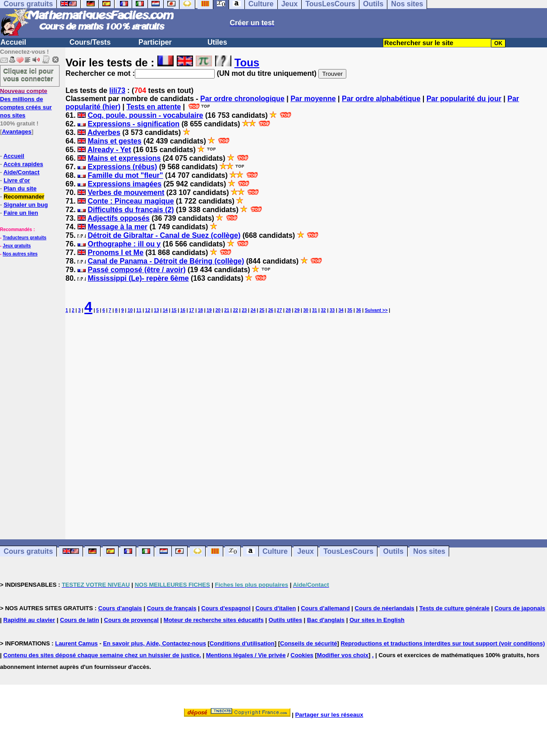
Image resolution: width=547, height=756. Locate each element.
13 (156, 310)
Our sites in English (377, 620)
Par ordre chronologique (242, 99)
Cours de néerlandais (385, 608)
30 (306, 310)
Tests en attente (154, 107)
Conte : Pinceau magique (131, 201)
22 (236, 310)
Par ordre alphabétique (381, 99)
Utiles (217, 42)
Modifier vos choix (343, 655)
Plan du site (20, 188)
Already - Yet (109, 150)
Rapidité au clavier (29, 620)
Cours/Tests (90, 42)
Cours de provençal (131, 620)
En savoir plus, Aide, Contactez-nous (154, 643)
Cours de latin (80, 620)
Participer (155, 42)
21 (227, 310)
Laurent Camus (76, 643)
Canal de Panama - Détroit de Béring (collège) (166, 261)
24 (253, 310)
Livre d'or (17, 180)
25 (262, 310)
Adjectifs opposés (119, 218)
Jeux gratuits (17, 246)
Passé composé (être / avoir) (136, 270)
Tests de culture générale (455, 608)
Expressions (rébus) (122, 167)
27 (279, 310)
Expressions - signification (133, 124)
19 (209, 310)
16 (183, 310)
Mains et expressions (124, 158)
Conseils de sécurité (308, 643)
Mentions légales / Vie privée (246, 655)
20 (218, 310)
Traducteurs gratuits (25, 238)
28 (288, 310)
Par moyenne (313, 99)
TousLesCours (348, 551)
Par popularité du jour (464, 99)
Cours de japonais (520, 608)
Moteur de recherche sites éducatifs (214, 620)
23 (244, 310)
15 (174, 310)
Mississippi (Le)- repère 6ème (138, 278)
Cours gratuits (28, 551)
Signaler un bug (26, 205)
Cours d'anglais (120, 608)
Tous (247, 63)
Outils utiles (285, 620)
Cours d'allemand (325, 608)
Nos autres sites (20, 254)
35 (350, 310)
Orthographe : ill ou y (124, 244)
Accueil (13, 42)
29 (297, 310)
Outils (393, 551)
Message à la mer (117, 227)
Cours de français (172, 608)
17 (191, 310)
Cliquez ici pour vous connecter (28, 74)
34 (341, 310)
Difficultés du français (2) (131, 210)
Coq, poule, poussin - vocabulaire (145, 115)
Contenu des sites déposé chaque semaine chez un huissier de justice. (102, 655)
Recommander (24, 197)
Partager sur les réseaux (329, 715)
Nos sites (429, 551)
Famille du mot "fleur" (125, 175)
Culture (275, 551)
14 (165, 310)
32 (324, 310)
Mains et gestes (114, 141)
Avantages (16, 132)
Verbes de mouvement (126, 192)
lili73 (117, 90)
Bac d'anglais (326, 620)
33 (332, 310)
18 (200, 310)
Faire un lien (21, 213)
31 (315, 310)
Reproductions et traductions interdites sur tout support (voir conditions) (443, 643)
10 (130, 310)
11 (139, 310)
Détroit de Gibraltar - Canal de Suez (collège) (164, 235)
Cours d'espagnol (226, 608)
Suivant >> (376, 310)
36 (358, 310)
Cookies (302, 655)
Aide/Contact (21, 172)
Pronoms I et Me (115, 253)
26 (271, 310)
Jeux (305, 551)
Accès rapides (23, 164)
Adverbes (104, 132)
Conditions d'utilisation (242, 643)
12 (148, 310)
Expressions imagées (124, 184)
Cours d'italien (276, 608)
